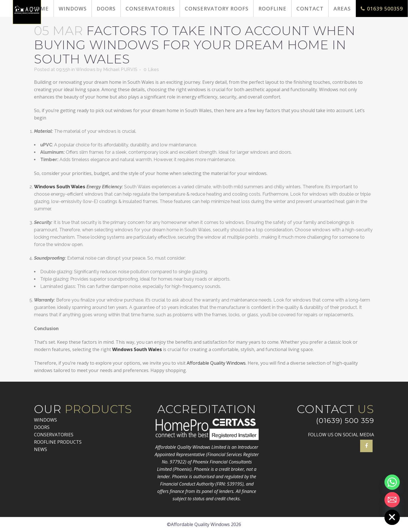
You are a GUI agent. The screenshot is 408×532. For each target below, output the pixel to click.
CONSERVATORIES (54, 435)
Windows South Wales (60, 187)
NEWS (41, 449)
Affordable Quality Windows (216, 363)
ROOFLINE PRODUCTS (58, 442)
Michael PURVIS (120, 70)
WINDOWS (45, 420)
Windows (86, 70)
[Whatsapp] (392, 482)
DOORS (42, 427)
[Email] (392, 500)
